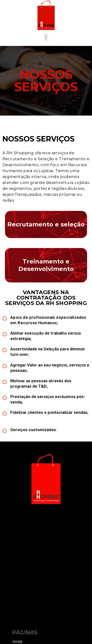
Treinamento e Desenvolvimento (46, 265)
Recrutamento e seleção (46, 224)
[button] (46, 37)
